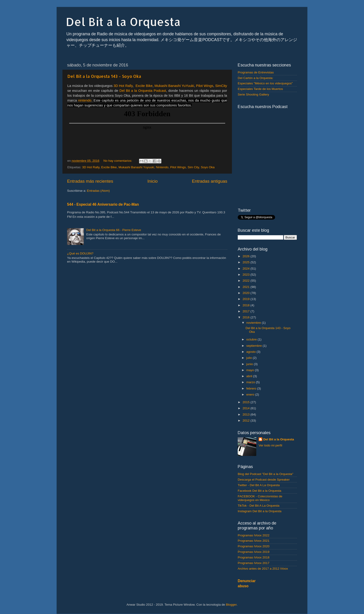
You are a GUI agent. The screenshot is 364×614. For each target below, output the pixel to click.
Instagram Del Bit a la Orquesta (260, 511)
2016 (247, 317)
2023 (247, 275)
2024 (247, 269)
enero (251, 394)
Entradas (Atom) (98, 191)
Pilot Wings (178, 167)
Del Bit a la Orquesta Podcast (143, 91)
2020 (247, 293)
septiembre (255, 346)
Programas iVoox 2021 (254, 541)
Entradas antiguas (210, 181)
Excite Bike (109, 167)
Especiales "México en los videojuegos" (265, 83)
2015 (247, 402)
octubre (252, 339)
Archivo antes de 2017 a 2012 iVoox (263, 569)
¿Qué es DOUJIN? (80, 253)
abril (250, 376)
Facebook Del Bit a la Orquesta (260, 491)
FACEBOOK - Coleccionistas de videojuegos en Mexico (260, 498)
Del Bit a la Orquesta (123, 22)
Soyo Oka (208, 167)
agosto (251, 352)
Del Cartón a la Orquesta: (255, 78)
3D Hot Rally (91, 167)
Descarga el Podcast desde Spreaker (264, 480)
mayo (251, 370)
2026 (247, 256)
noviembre (254, 323)
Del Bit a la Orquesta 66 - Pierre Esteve (114, 230)
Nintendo (162, 167)
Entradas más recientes (90, 181)
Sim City (193, 167)
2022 (247, 281)
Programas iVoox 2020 (254, 546)
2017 (247, 311)
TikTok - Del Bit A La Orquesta (259, 506)
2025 (247, 262)
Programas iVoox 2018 (254, 557)
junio (250, 364)
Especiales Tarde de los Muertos (260, 89)
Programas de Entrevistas (256, 72)
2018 (247, 305)
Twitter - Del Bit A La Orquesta (259, 485)
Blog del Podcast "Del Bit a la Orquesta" (265, 474)
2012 (247, 421)
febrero (252, 388)
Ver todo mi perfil (270, 445)
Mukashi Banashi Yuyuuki (136, 167)
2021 (247, 287)
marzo (251, 382)
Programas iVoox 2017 (254, 563)
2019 (247, 299)
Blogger (231, 605)
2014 (247, 408)
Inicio (153, 181)
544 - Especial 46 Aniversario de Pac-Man (103, 204)
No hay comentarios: (118, 161)
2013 (247, 414)
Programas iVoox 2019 (254, 552)
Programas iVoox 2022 (254, 535)
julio (250, 358)
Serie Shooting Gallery (253, 94)
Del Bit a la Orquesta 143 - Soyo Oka (104, 76)
